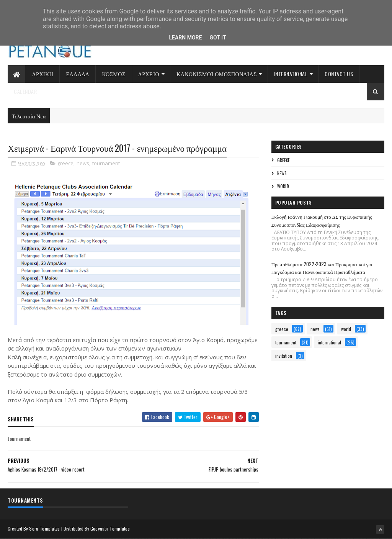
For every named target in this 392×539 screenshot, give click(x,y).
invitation (284, 356)
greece (65, 163)
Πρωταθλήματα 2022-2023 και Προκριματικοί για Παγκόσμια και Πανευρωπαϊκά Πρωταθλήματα (322, 268)
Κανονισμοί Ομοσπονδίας (217, 74)
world (283, 186)
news (83, 163)
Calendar (25, 91)
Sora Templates (44, 528)
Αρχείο (149, 74)
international (329, 342)
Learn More (185, 38)
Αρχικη (42, 74)
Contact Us (339, 74)
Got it (218, 38)
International (291, 74)
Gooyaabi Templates (110, 528)
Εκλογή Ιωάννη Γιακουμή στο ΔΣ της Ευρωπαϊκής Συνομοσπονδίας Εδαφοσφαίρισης (322, 220)
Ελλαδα (78, 74)
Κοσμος (114, 74)
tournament (106, 163)
